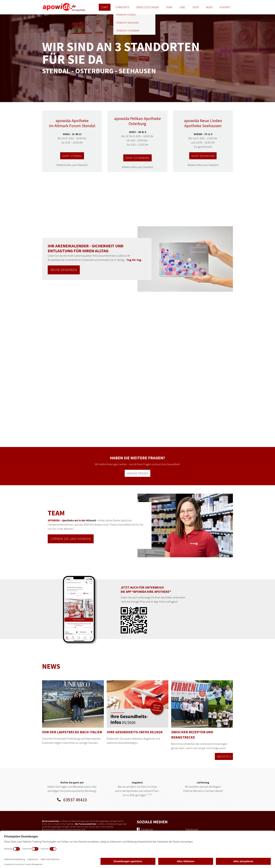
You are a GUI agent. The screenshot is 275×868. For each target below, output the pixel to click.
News (209, 7)
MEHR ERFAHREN (64, 270)
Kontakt (225, 7)
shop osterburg (137, 158)
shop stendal (72, 156)
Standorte (122, 7)
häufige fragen (137, 473)
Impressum (192, 829)
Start (105, 7)
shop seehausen (203, 156)
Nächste (224, 756)
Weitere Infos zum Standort (72, 165)
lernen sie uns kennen (71, 539)
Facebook (147, 829)
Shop (196, 7)
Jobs (182, 7)
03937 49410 (72, 800)
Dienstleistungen (148, 7)
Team (169, 7)
